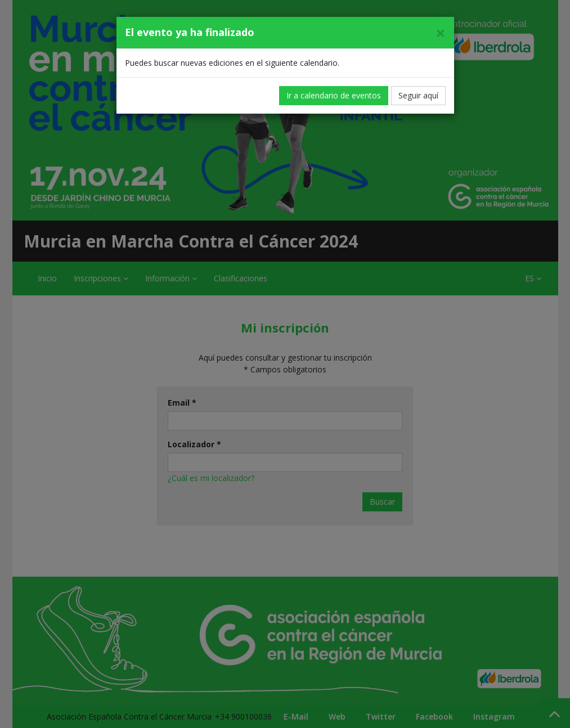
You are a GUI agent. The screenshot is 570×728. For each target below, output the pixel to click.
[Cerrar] (441, 33)
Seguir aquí (418, 95)
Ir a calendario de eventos (334, 95)
